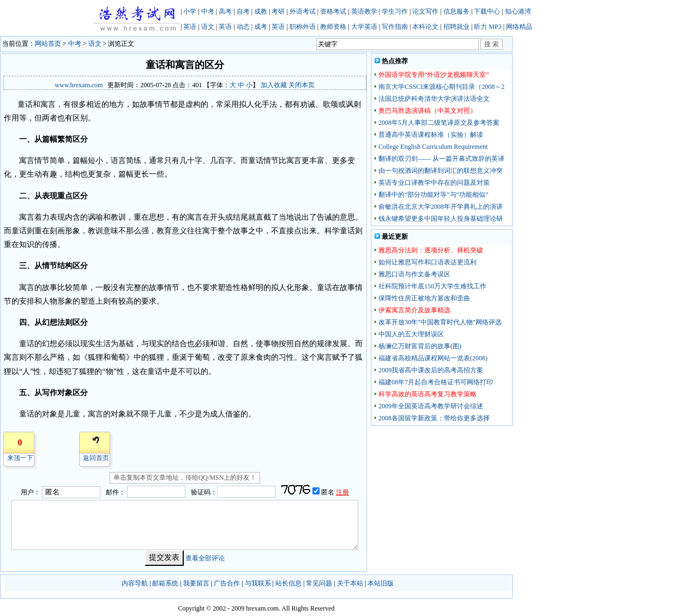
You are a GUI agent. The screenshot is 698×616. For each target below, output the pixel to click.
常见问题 (319, 583)
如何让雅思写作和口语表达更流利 (428, 262)
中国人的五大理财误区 (411, 334)
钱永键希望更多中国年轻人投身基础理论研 (441, 219)
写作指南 (395, 27)
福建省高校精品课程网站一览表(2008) (433, 358)
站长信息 (288, 583)
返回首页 (96, 458)
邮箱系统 (165, 583)
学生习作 (395, 11)
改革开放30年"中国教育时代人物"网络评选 (440, 322)
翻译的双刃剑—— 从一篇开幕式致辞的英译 (441, 159)
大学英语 (364, 27)
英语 (190, 27)
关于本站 (350, 583)
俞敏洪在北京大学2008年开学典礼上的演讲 (441, 207)
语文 (208, 27)
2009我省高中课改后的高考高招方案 (431, 370)
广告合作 (227, 583)
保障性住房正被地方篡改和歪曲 (424, 298)
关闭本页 (302, 85)
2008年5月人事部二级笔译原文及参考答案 (439, 123)
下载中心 (487, 11)
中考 (208, 11)
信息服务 (456, 11)
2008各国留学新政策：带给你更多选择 (434, 418)
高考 (225, 11)
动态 (243, 27)
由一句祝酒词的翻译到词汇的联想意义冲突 (441, 171)
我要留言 (196, 583)
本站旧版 (381, 583)
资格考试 (333, 11)
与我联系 (258, 583)
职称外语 (303, 27)
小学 (190, 11)
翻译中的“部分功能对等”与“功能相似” (433, 195)
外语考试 (303, 11)
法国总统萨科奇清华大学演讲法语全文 (434, 99)
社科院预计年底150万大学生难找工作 (432, 286)
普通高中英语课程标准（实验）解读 (431, 135)
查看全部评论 (205, 558)
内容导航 (135, 583)
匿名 (329, 492)
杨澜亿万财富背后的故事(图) (420, 346)
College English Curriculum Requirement (433, 147)
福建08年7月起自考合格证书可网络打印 (436, 382)
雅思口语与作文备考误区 (414, 274)
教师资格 (333, 27)
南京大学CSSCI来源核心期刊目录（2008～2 (441, 87)
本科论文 (425, 27)
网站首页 (48, 44)
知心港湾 (518, 11)
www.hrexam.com (79, 85)
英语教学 (364, 11)
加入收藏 (274, 85)
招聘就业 (456, 27)
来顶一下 (20, 458)
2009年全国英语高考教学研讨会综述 (431, 406)
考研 (278, 11)
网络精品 (519, 27)
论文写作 (425, 11)
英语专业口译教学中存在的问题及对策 (434, 183)
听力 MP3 (488, 27)
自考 (243, 11)
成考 (261, 27)
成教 (261, 11)
